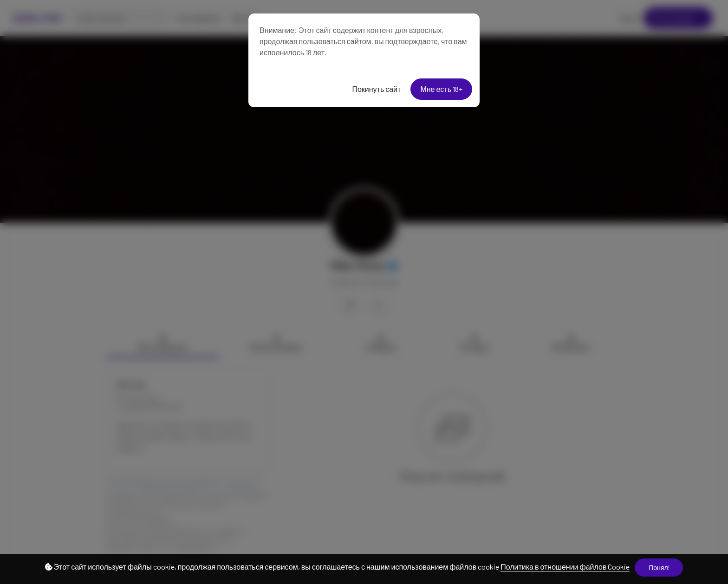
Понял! (659, 568)
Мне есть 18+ (441, 89)
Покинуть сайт (376, 89)
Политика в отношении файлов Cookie (565, 567)
